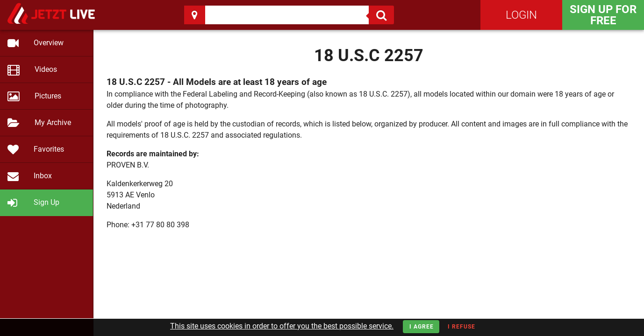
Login (521, 15)
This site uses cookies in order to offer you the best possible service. (282, 326)
